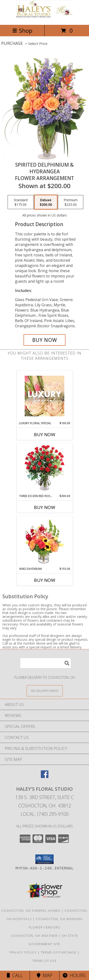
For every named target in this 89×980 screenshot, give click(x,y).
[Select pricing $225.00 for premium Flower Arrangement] (71, 202)
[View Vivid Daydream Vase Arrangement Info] (44, 541)
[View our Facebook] (45, 776)
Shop (22, 30)
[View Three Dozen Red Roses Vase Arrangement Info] (44, 469)
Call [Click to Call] (15, 975)
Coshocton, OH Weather (34, 936)
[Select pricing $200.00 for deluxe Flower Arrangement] (46, 202)
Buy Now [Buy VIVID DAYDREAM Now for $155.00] (45, 580)
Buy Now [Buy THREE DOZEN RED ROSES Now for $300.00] (45, 507)
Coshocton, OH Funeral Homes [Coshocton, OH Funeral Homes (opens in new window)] (31, 911)
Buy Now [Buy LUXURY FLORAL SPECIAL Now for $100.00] (45, 434)
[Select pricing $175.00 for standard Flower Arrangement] (21, 202)
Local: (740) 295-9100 (45, 814)
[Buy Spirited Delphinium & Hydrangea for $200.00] (45, 340)
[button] (44, 859)
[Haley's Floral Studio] (45, 18)
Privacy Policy (23, 952)
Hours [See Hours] (74, 975)
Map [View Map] (45, 975)
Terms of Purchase (59, 952)
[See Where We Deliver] (45, 691)
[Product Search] (46, 663)
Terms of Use (45, 961)
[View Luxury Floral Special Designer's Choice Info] (44, 396)
